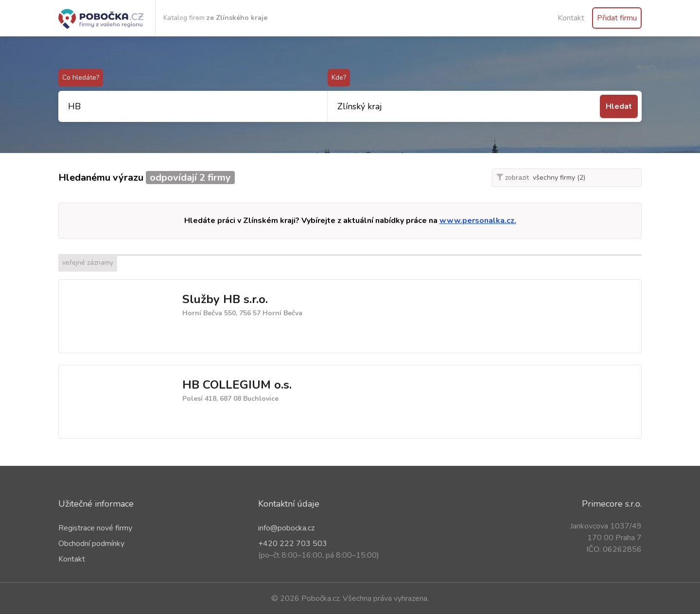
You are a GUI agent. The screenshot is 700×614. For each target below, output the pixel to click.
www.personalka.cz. (478, 221)
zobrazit (513, 178)
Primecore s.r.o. (612, 504)
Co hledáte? (81, 77)
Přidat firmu (617, 18)
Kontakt (571, 18)
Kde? (339, 77)
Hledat (619, 106)
